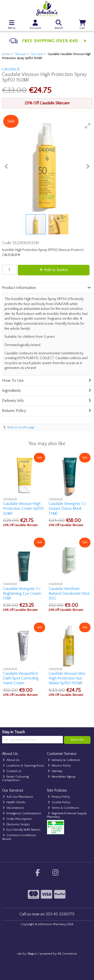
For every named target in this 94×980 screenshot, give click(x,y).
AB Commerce (67, 954)
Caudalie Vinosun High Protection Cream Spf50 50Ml (23, 508)
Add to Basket (54, 270)
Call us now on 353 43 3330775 (47, 914)
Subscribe (77, 740)
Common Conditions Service (19, 837)
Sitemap (55, 771)
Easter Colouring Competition (15, 778)
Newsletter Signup (62, 777)
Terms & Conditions (64, 808)
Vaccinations (13, 808)
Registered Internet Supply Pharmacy (67, 815)
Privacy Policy (59, 797)
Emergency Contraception (22, 813)
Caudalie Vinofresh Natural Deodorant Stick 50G (69, 593)
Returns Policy (59, 766)
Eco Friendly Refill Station (22, 830)
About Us (11, 760)
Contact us (12, 771)
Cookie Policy (59, 802)
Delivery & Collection (64, 760)
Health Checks (14, 802)
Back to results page (21, 427)
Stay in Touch (13, 732)
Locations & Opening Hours (24, 766)
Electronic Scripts (16, 824)
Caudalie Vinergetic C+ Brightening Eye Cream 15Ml (22, 593)
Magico (32, 954)
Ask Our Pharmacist (18, 797)
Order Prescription (17, 819)
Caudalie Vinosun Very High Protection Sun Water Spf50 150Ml (67, 678)
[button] (88, 126)
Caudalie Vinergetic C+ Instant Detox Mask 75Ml (68, 508)
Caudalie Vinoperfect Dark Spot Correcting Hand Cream (21, 678)
